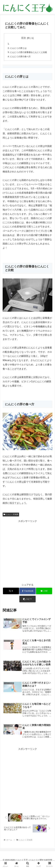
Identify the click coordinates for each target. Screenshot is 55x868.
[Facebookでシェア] (27, 591)
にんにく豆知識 (11, 514)
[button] (27, 599)
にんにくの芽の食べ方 (20, 56)
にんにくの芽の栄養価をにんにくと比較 (29, 52)
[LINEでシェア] (44, 591)
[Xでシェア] (11, 591)
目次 (24, 38)
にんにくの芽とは (18, 48)
